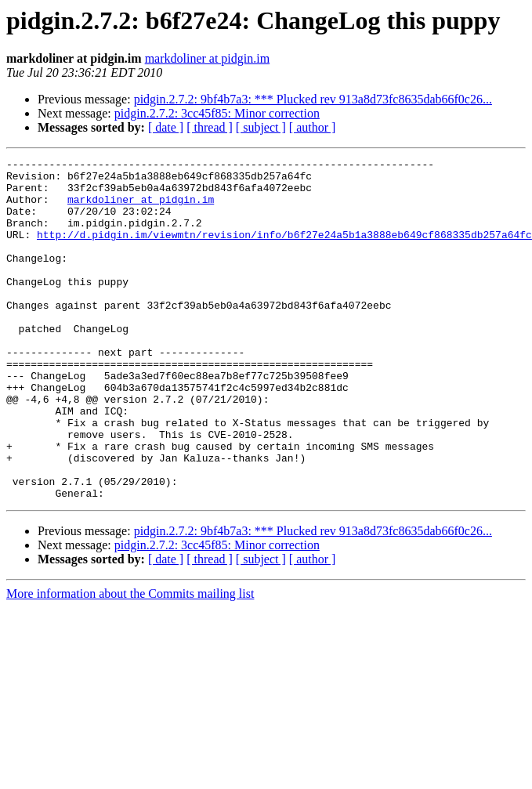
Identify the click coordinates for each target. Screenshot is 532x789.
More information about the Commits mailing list (130, 662)
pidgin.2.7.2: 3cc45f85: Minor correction (217, 113)
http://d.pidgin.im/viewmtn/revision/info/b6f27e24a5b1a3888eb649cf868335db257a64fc (284, 251)
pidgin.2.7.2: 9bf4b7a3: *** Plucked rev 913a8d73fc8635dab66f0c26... (313, 99)
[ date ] (166, 127)
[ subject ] (261, 127)
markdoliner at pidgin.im (208, 58)
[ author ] (313, 127)
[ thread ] (210, 127)
